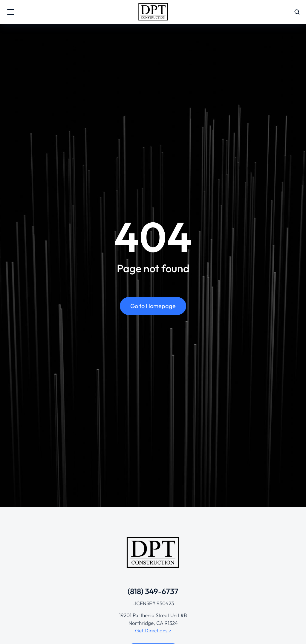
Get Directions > (153, 630)
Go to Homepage (153, 307)
